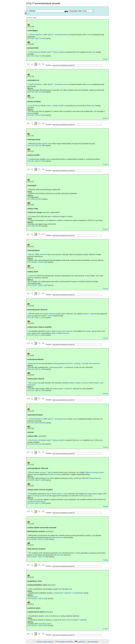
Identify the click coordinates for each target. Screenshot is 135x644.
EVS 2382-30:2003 (34, 199)
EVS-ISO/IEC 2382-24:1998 (38, 539)
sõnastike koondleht (65, 642)
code (47, 616)
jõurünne (34, 597)
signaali (93, 314)
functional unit (35, 52)
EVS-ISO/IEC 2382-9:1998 (37, 262)
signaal (45, 144)
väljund (50, 35)
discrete (60, 555)
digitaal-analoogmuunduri (95, 472)
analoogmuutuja (61, 35)
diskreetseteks (57, 537)
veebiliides (82, 642)
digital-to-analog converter (37, 496)
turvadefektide (78, 593)
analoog (86, 314)
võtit (70, 589)
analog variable (58, 52)
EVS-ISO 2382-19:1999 (36, 38)
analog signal (58, 389)
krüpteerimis (58, 593)
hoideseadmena (95, 478)
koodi (60, 589)
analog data (36, 383)
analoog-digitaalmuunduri (37, 316)
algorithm (83, 620)
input (93, 52)
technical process (86, 496)
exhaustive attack (45, 624)
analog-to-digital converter (60, 333)
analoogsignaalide (56, 367)
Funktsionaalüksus (35, 35)
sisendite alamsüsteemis (91, 363)
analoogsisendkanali (47, 314)
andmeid (43, 254)
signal (48, 159)
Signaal (31, 254)
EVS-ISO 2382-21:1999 (36, 318)
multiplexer (68, 389)
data (73, 276)
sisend (89, 35)
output (49, 52)
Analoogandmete (35, 363)
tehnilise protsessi (55, 474)
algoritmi (68, 593)
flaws (64, 620)
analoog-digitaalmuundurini (62, 363)
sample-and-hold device (36, 501)
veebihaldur (94, 642)
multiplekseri (69, 367)
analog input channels (64, 331)
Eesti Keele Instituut (46, 642)
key (59, 616)
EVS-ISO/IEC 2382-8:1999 (37, 599)
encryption (74, 620)
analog (88, 331)
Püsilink (105, 59)
